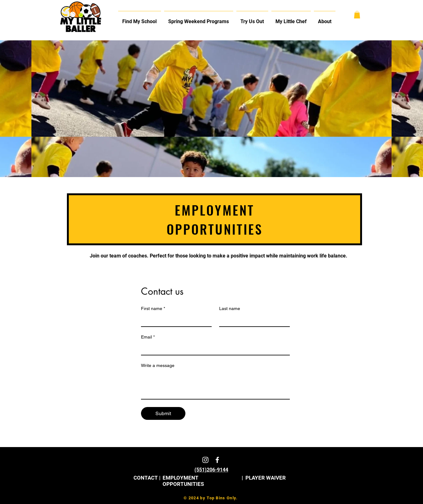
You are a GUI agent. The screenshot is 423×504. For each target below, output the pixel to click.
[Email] (214, 349)
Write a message (158, 365)
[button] (325, 19)
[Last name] (253, 320)
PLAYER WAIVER (266, 478)
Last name (230, 308)
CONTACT (146, 478)
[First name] (174, 320)
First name (153, 309)
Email (148, 337)
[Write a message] (215, 385)
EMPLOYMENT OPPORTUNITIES (183, 481)
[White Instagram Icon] (205, 460)
